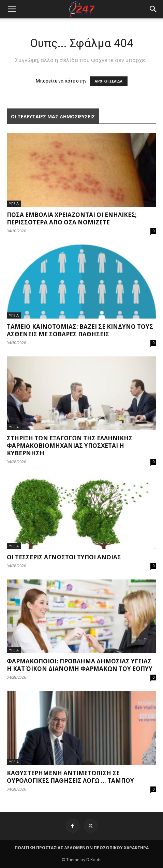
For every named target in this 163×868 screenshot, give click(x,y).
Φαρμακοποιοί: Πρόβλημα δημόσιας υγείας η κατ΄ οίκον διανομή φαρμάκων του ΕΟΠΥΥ (80, 665)
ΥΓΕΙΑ (14, 203)
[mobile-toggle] (12, 9)
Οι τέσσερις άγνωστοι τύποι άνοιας (64, 557)
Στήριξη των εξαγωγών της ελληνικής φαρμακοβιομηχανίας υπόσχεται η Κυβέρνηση (70, 446)
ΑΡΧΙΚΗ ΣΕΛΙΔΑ (109, 81)
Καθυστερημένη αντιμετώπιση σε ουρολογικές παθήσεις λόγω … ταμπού (70, 777)
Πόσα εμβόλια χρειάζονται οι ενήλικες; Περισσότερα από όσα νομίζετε (72, 218)
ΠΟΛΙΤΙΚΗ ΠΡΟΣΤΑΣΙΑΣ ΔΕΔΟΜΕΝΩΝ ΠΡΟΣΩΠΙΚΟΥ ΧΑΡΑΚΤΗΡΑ (82, 848)
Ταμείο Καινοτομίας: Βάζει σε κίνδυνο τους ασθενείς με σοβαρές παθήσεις (80, 330)
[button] (153, 9)
